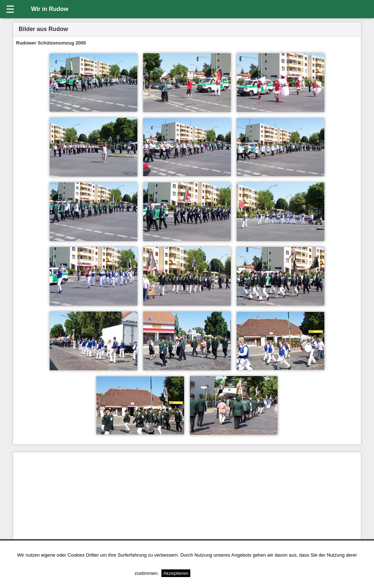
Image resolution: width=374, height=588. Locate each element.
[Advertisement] (187, 506)
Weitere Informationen (216, 573)
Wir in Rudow (50, 9)
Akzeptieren (176, 573)
